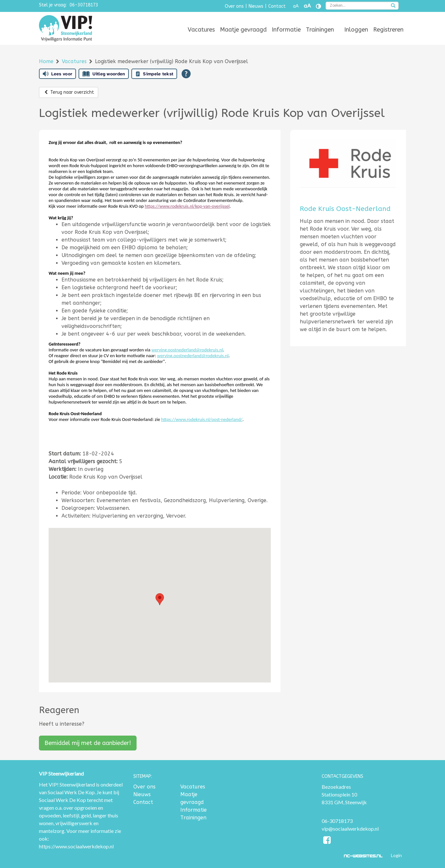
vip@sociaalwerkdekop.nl (350, 829)
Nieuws (256, 6)
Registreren (388, 30)
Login (396, 855)
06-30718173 (84, 5)
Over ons (234, 6)
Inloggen (356, 30)
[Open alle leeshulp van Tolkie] (186, 74)
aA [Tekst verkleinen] (296, 6)
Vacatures (201, 30)
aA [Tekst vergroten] (307, 6)
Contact (277, 6)
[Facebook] (327, 841)
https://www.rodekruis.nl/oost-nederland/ (202, 419)
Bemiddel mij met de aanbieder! (88, 743)
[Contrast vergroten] (318, 6)
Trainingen (320, 30)
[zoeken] (393, 6)
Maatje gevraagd (243, 30)
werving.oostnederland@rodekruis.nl (187, 350)
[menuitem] (201, 30)
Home (47, 61)
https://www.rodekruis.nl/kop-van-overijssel (187, 206)
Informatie (286, 30)
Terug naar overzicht (69, 92)
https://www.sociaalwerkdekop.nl (76, 846)
